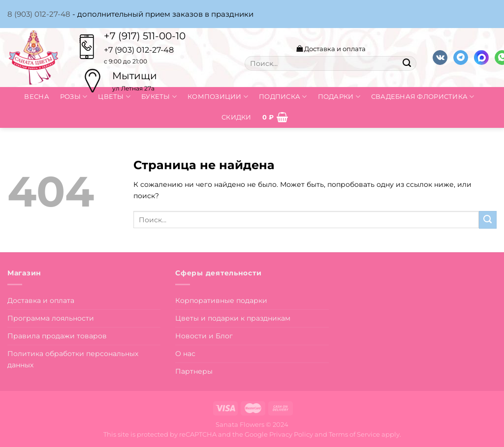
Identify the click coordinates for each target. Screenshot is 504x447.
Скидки (236, 117)
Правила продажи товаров (57, 336)
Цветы (114, 97)
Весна (36, 96)
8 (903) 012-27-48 (39, 14)
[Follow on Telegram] (461, 58)
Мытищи (135, 76)
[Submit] (407, 63)
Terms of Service (354, 434)
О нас (185, 354)
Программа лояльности (51, 318)
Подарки (339, 97)
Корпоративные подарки (221, 300)
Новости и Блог (204, 336)
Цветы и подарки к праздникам (233, 318)
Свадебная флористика (423, 97)
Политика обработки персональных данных (73, 359)
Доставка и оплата (331, 49)
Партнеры (194, 371)
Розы (74, 97)
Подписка (283, 97)
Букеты (159, 97)
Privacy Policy (291, 434)
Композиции (218, 97)
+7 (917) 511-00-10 (145, 36)
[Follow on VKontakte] (440, 58)
